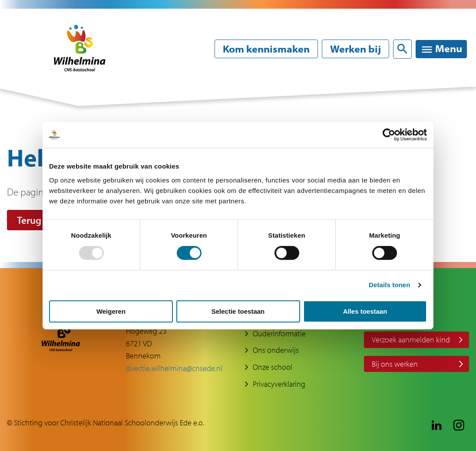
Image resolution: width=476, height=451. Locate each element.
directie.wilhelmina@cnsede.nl (174, 368)
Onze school (273, 367)
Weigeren (111, 311)
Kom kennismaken (266, 49)
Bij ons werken (395, 364)
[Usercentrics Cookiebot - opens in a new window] (389, 135)
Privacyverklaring (279, 384)
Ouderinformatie (279, 333)
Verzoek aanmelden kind (411, 340)
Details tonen (389, 285)
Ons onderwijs (276, 350)
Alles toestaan (365, 311)
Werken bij (355, 49)
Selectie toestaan (238, 311)
